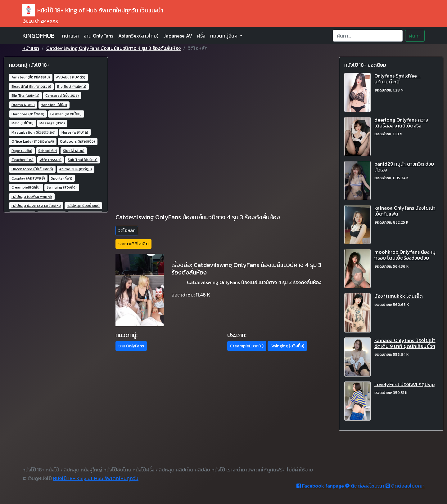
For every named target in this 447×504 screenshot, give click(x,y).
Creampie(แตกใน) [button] (247, 346)
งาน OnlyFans (99, 36)
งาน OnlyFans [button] (131, 346)
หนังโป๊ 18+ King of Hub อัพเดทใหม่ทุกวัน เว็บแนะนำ (93, 10)
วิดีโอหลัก (127, 231)
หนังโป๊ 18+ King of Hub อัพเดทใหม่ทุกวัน (96, 478)
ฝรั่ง (201, 36)
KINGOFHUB (38, 36)
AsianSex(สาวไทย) (138, 36)
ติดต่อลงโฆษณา (365, 486)
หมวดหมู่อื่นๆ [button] (224, 36)
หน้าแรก (70, 36)
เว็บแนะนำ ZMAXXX (40, 21)
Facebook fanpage (320, 486)
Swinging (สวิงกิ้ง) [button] (287, 346)
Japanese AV (178, 36)
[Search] (368, 36)
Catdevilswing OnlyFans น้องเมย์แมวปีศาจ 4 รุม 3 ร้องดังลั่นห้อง (113, 48)
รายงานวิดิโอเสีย (133, 244)
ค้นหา (415, 36)
